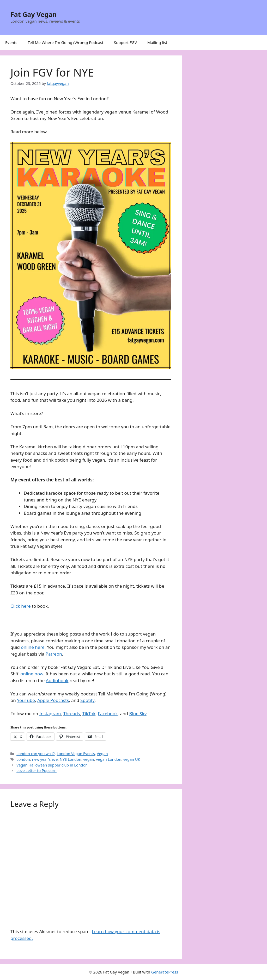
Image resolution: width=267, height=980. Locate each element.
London (23, 759)
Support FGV (125, 42)
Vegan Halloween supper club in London (52, 765)
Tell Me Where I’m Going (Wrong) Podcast (66, 42)
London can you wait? (36, 754)
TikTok (89, 714)
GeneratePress (165, 972)
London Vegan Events (76, 754)
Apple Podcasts (53, 700)
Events (11, 42)
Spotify (87, 700)
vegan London (109, 759)
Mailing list (157, 42)
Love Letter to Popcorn (37, 771)
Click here (21, 606)
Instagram (50, 714)
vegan (89, 759)
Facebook (108, 714)
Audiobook (57, 680)
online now (32, 674)
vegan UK (132, 759)
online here (33, 647)
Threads (71, 714)
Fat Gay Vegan (34, 14)
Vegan (102, 754)
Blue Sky (138, 714)
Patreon (54, 654)
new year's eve (45, 759)
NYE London (71, 759)
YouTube (26, 700)
